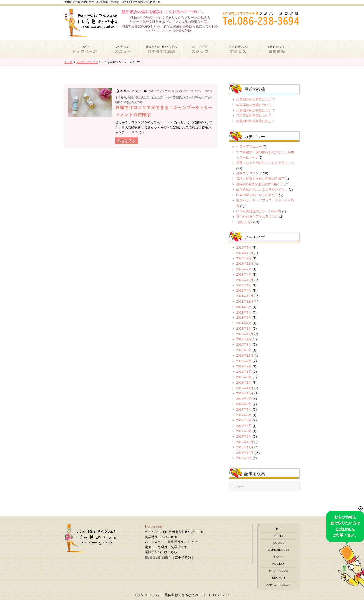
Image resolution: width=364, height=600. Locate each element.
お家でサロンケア (159, 91)
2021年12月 (245, 296)
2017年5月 (244, 420)
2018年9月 (244, 377)
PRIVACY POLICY (279, 585)
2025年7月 (244, 247)
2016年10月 (245, 453)
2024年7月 (244, 258)
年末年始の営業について (254, 105)
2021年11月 (245, 301)
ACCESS (278, 563)
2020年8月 (244, 345)
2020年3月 (244, 350)
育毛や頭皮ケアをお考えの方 (257, 216)
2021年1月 (244, 329)
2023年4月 (244, 274)
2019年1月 (244, 372)
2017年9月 (244, 399)
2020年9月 (244, 339)
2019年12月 (245, 356)
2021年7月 (244, 312)
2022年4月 (244, 291)
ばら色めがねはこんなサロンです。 (262, 189)
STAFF (279, 557)
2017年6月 (244, 415)
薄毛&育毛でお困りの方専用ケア (260, 184)
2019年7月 (244, 361)
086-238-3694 (158, 557)
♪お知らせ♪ (244, 222)
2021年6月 (244, 318)
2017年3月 (244, 431)
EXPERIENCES (279, 550)
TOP (278, 529)
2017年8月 (244, 404)
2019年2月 (244, 366)
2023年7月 (244, 269)
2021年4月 (244, 323)
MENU (278, 536)
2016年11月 (245, 447)
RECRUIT (279, 578)
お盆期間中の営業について (256, 100)
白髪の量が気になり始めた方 (145, 97)
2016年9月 (244, 458)
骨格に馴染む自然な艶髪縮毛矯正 (260, 179)
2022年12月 (245, 280)
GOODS (279, 543)
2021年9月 (244, 307)
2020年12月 (245, 334)
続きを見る (127, 141)
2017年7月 (244, 410)
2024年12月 (245, 253)
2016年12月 (245, 442)
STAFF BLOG (279, 571)
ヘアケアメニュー (249, 147)
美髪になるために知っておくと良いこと (265, 163)
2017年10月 (245, 393)
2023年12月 (245, 264)
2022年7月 (244, 285)
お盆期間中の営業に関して (256, 121)
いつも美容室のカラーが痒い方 (183, 97)
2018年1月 (244, 383)
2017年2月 (244, 437)
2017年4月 (244, 426)
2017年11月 (245, 388)
